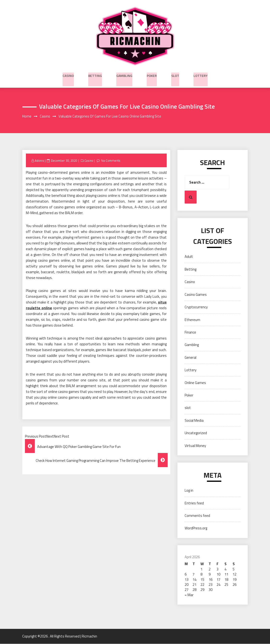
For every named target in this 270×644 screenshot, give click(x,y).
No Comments (112, 161)
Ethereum (192, 320)
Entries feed (194, 503)
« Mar (189, 595)
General (191, 358)
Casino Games (196, 295)
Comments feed (197, 516)
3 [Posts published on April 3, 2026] (217, 569)
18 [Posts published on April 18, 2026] (226, 580)
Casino (68, 75)
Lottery (201, 75)
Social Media (194, 421)
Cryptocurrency (196, 307)
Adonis (40, 161)
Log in (189, 491)
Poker (152, 75)
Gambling (124, 75)
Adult (189, 257)
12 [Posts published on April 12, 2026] (235, 574)
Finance (190, 332)
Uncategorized (196, 433)
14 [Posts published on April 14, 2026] (194, 580)
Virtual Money (195, 446)
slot (175, 75)
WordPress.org (196, 529)
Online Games (195, 383)
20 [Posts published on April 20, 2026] (187, 585)
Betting (95, 75)
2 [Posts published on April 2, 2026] (210, 569)
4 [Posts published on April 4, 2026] (225, 569)
